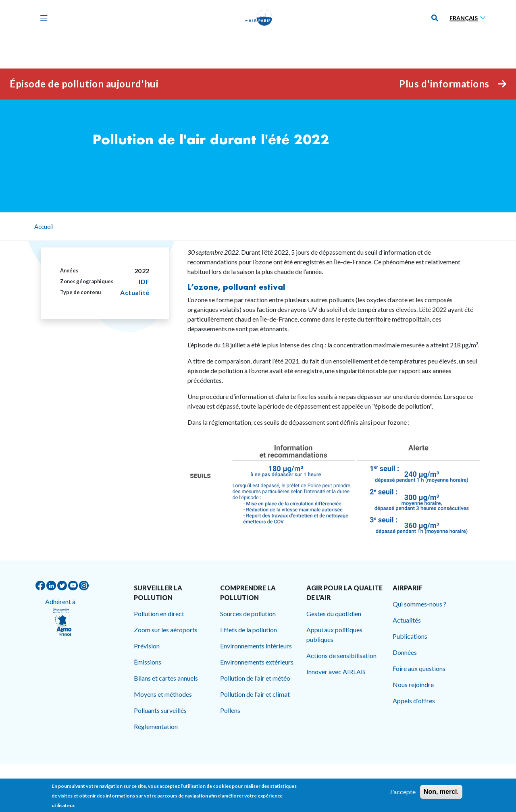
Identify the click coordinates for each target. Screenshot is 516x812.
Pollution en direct (159, 614)
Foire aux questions (419, 668)
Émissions (148, 662)
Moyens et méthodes (163, 694)
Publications (410, 636)
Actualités (407, 620)
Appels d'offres (414, 701)
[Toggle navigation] (42, 18)
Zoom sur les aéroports (166, 630)
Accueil (44, 226)
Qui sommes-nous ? (419, 604)
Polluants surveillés (160, 710)
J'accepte (403, 794)
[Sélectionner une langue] (469, 18)
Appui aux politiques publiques (334, 634)
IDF (144, 281)
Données (405, 652)
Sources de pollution (248, 614)
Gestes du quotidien (334, 614)
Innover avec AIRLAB (336, 672)
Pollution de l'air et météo (255, 678)
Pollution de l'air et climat (255, 694)
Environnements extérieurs (257, 662)
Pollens (230, 710)
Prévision (147, 646)
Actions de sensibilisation (341, 655)
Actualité (135, 292)
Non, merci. (441, 794)
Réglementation (156, 726)
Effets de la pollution (249, 630)
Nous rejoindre (413, 684)
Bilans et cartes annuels (166, 678)
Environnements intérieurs (256, 646)
